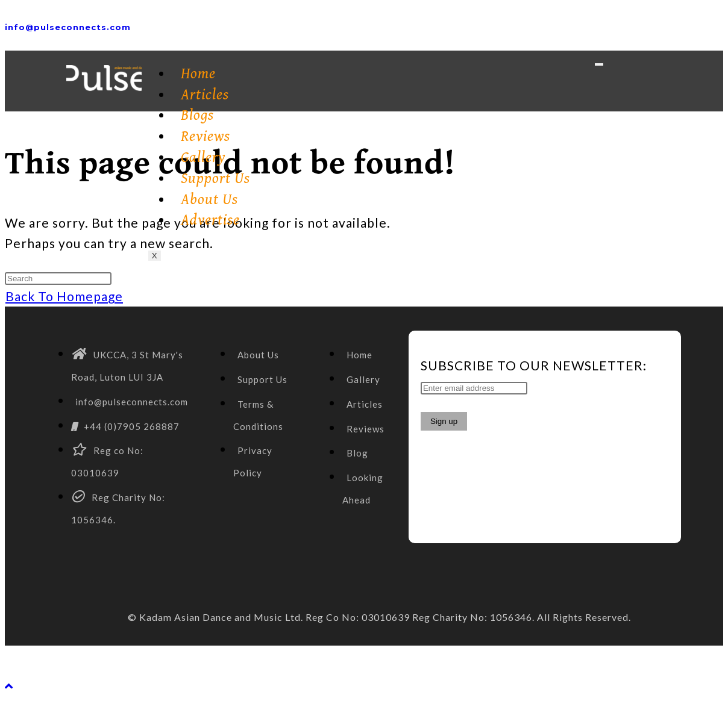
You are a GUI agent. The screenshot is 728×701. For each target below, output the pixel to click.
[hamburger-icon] (599, 64)
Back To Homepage (64, 296)
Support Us (215, 179)
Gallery (203, 157)
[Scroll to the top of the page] (9, 686)
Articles (205, 95)
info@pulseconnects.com (68, 27)
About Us (209, 200)
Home (198, 74)
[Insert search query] (58, 279)
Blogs (197, 115)
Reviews (206, 136)
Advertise (210, 220)
